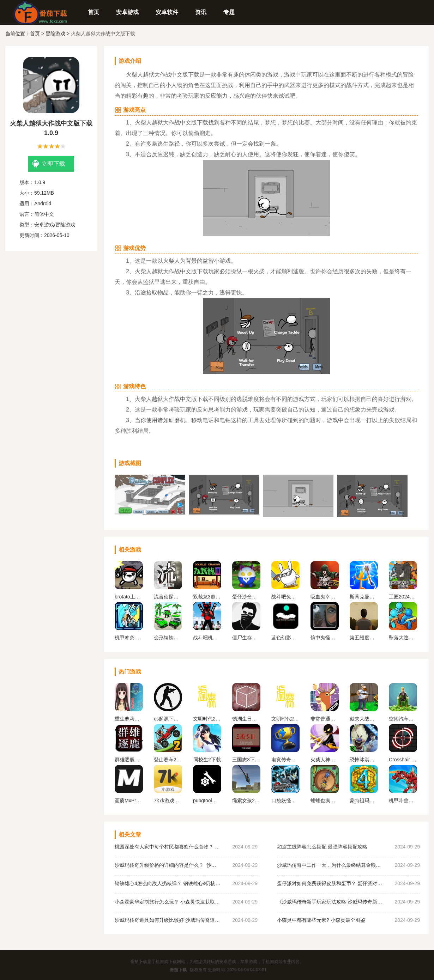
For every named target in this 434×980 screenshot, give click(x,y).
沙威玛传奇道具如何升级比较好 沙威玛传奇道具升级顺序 (168, 920)
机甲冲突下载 (129, 638)
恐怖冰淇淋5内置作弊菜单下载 (364, 760)
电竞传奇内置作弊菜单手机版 (285, 760)
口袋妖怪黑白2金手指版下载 (285, 801)
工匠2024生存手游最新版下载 (403, 597)
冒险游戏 (55, 34)
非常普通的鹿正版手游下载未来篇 (325, 719)
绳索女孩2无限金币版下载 (246, 801)
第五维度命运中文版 (364, 638)
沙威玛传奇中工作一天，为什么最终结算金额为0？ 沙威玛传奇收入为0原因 (330, 865)
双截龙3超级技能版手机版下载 (207, 597)
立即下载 (49, 164)
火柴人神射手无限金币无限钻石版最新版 (325, 760)
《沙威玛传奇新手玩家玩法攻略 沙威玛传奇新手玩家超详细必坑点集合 (330, 902)
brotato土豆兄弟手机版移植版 (129, 597)
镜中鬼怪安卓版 (325, 638)
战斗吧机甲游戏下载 (207, 638)
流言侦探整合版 (168, 597)
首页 (94, 12)
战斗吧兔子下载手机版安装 (285, 597)
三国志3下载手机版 (246, 760)
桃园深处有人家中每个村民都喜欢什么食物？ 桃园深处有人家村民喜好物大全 (168, 847)
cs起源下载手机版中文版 (168, 719)
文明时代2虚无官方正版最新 (285, 719)
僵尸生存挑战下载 (246, 638)
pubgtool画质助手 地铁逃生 (207, 801)
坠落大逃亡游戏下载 (403, 638)
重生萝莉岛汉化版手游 (129, 719)
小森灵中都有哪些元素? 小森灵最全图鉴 (321, 920)
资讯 (201, 12)
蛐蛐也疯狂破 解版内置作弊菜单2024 (325, 801)
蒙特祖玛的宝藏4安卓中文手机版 (364, 801)
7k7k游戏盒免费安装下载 (168, 801)
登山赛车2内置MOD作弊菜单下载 (168, 760)
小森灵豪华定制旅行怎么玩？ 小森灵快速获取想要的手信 (168, 902)
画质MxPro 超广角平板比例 (129, 801)
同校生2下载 (207, 760)
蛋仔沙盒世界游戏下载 (246, 597)
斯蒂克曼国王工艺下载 (364, 597)
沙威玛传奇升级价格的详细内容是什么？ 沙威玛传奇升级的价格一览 (168, 865)
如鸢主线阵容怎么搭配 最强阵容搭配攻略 (322, 847)
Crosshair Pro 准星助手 (403, 760)
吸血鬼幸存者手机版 (325, 597)
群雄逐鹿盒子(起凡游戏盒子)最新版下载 (129, 760)
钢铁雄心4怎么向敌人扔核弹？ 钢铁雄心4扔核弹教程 (168, 883)
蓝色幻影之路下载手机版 (285, 638)
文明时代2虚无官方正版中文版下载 (207, 719)
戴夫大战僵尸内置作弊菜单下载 (364, 719)
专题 (229, 12)
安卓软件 (167, 12)
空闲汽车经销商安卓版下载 (403, 719)
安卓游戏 (127, 12)
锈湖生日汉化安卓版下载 (246, 719)
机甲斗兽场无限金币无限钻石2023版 (403, 801)
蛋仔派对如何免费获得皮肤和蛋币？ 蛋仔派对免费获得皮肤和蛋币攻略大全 (330, 883)
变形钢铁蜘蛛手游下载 (168, 638)
